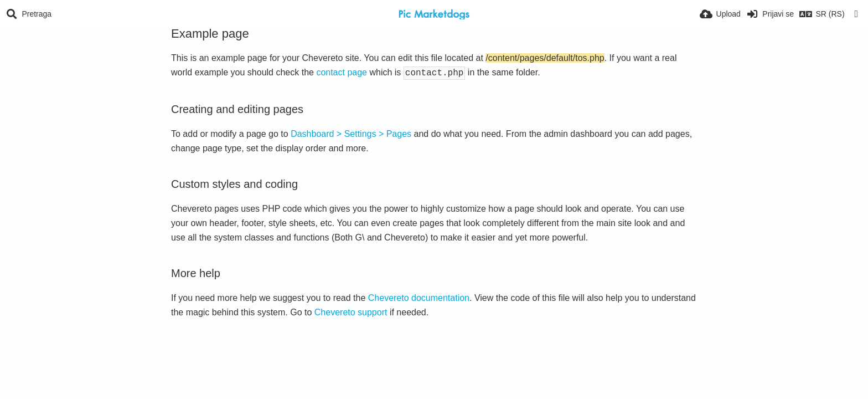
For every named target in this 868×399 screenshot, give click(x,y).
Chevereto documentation (419, 297)
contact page (342, 72)
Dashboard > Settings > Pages (351, 133)
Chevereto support (351, 311)
